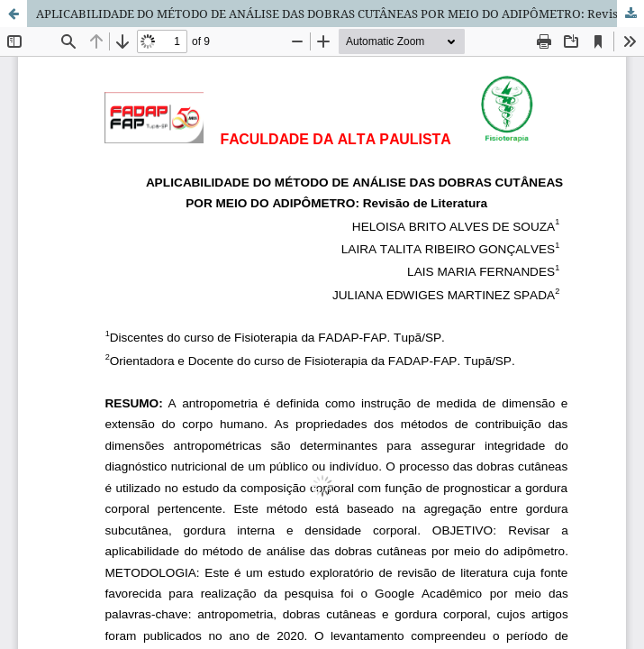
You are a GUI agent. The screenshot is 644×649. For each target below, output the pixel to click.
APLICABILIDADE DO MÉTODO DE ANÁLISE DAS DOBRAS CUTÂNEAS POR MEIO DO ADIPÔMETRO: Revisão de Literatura (340, 14)
